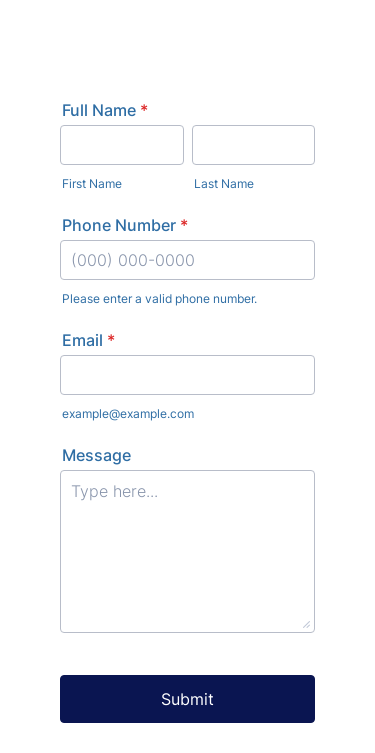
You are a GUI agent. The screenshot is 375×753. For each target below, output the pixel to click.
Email (88, 340)
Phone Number (125, 225)
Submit (187, 699)
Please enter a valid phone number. (159, 298)
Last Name (224, 183)
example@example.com (128, 413)
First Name (92, 183)
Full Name (105, 110)
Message (96, 455)
